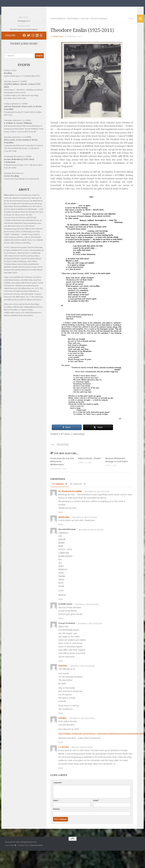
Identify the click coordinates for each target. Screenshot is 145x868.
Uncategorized (99, 23)
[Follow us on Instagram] (33, 39)
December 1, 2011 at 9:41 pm (87, 608)
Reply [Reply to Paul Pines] (61, 717)
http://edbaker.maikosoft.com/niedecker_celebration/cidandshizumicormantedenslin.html (102, 737)
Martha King (64, 521)
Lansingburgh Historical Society (17, 149)
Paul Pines (63, 669)
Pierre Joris (58, 41)
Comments (60, 488)
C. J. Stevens (64, 751)
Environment (58, 23)
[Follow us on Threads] (41, 39)
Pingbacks (79, 488)
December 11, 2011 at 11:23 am (82, 722)
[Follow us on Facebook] (24, 39)
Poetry (85, 23)
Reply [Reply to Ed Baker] (61, 746)
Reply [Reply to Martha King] (61, 528)
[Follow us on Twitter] (29, 39)
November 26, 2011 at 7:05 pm (91, 533)
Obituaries (73, 23)
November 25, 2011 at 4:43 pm (85, 521)
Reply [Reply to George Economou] (61, 665)
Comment (58, 787)
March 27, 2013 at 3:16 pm (82, 751)
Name (56, 804)
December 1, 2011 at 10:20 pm (90, 627)
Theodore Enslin (63, 449)
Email (96, 804)
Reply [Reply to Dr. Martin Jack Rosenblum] (61, 516)
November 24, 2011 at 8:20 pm (97, 495)
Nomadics (18, 9)
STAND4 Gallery (11, 99)
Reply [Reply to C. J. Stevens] (61, 772)
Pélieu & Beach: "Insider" (90, 462)
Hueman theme (37, 849)
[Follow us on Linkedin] (37, 39)
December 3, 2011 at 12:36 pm (82, 670)
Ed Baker (62, 722)
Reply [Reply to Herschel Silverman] (61, 603)
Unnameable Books (12, 116)
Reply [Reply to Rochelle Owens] (61, 622)
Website (57, 813)
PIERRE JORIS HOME (24, 48)
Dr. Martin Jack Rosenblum (70, 495)
